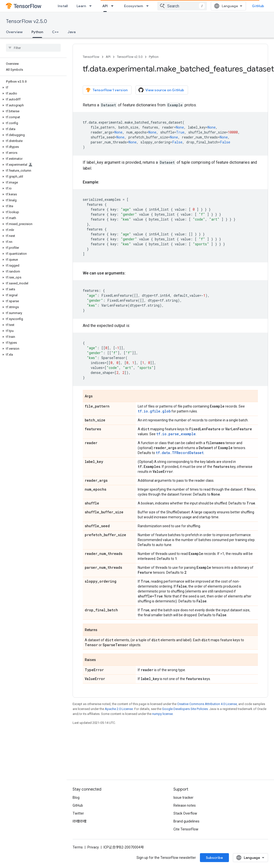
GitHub (258, 6)
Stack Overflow (185, 813)
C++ (55, 32)
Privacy (93, 847)
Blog (76, 798)
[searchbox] (33, 48)
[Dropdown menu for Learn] (92, 6)
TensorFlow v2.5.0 (27, 21)
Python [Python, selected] (37, 32)
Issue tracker (183, 798)
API (108, 57)
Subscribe (214, 858)
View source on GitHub (161, 90)
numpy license (162, 714)
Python (154, 57)
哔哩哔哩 (80, 821)
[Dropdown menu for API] (114, 6)
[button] (32, 88)
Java (72, 32)
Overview (14, 32)
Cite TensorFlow (186, 829)
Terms (78, 847)
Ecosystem (134, 6)
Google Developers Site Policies (185, 709)
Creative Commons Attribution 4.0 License (207, 704)
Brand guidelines (186, 821)
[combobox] (182, 6)
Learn (81, 6)
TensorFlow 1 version (107, 90)
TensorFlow (91, 57)
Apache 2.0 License (119, 709)
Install (63, 6)
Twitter (78, 813)
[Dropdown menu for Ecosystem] (149, 6)
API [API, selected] (105, 6)
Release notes (185, 805)
